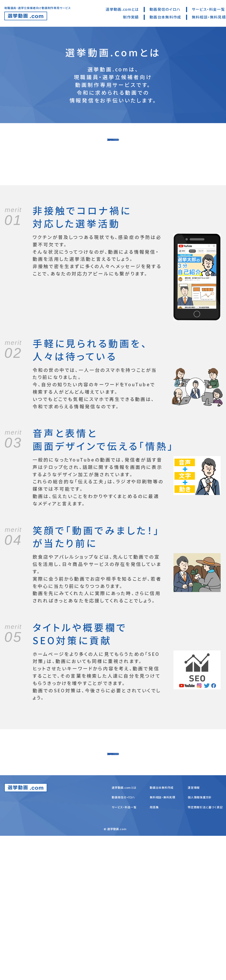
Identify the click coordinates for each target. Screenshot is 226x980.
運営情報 (194, 932)
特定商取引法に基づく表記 (205, 951)
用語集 (154, 951)
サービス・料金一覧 (208, 9)
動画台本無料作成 (165, 17)
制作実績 (131, 17)
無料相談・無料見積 (209, 17)
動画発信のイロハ (165, 9)
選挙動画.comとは (122, 9)
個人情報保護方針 (200, 942)
